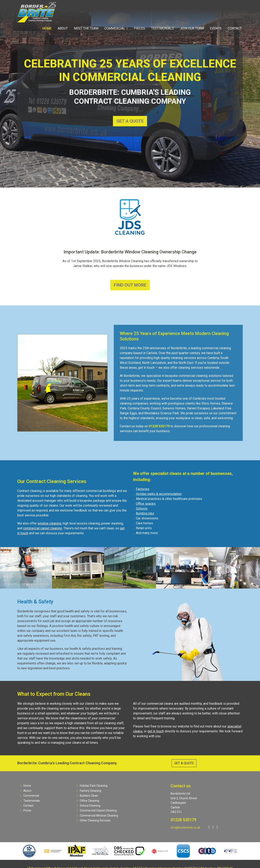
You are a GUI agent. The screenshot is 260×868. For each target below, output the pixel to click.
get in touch (156, 731)
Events (216, 28)
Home (47, 28)
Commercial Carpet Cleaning (97, 810)
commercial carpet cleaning (43, 528)
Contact (235, 28)
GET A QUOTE (130, 121)
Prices (139, 28)
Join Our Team (192, 28)
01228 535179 (183, 820)
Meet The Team (86, 28)
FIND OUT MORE (130, 285)
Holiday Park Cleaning (92, 786)
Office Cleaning (88, 801)
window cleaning (49, 523)
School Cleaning (89, 806)
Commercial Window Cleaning (97, 816)
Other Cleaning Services (94, 820)
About (63, 28)
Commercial (115, 28)
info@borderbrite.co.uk (185, 828)
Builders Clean (87, 796)
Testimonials (162, 28)
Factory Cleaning (89, 791)
